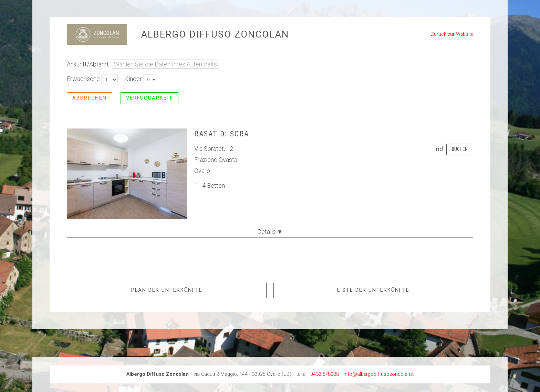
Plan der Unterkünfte (167, 290)
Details (270, 232)
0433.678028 (325, 374)
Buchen (460, 149)
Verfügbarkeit (149, 98)
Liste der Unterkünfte (373, 290)
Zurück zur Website (452, 34)
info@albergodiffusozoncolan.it (379, 374)
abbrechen (90, 98)
